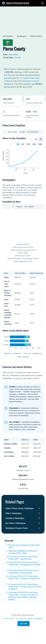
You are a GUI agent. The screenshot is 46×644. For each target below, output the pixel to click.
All (18, 144)
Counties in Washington (15, 522)
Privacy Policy (9, 622)
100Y (40, 144)
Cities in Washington (13, 517)
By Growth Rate (33, 132)
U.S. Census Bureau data (29, 78)
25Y (29, 144)
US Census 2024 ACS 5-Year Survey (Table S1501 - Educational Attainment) (24, 581)
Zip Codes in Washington (15, 527)
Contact (24, 622)
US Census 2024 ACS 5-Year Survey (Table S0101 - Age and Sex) (23, 561)
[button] (43, 3)
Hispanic (19, 208)
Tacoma (18, 57)
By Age (22, 132)
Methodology (38, 622)
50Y (34, 144)
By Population (13, 132)
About (30, 622)
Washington (22, 36)
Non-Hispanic (29, 208)
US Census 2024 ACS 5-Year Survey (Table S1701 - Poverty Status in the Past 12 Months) (25, 590)
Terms (17, 622)
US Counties (8, 36)
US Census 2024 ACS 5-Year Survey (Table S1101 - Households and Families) (24, 567)
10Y (23, 144)
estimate (7, 78)
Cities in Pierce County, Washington (20, 512)
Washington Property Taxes (16, 532)
